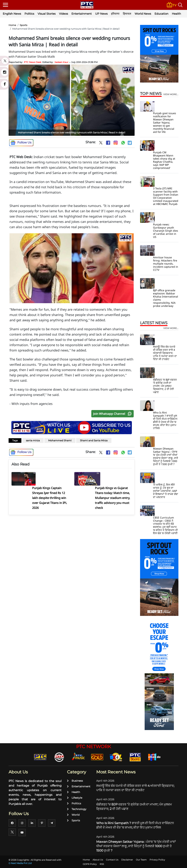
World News (143, 14)
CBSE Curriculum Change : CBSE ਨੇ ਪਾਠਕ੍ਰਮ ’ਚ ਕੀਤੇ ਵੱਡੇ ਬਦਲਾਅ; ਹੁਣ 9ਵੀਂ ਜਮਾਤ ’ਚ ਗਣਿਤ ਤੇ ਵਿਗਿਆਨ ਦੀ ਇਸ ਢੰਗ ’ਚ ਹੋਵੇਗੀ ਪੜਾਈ (165, 525)
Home (12, 25)
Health (176, 14)
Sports (23, 25)
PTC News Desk (33, 62)
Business (75, 781)
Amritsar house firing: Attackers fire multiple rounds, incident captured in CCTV (166, 264)
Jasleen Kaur (61, 62)
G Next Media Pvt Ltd (20, 863)
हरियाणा (115, 14)
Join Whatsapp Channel (113, 414)
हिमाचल (127, 14)
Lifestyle (75, 798)
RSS (102, 864)
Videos (63, 14)
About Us (98, 860)
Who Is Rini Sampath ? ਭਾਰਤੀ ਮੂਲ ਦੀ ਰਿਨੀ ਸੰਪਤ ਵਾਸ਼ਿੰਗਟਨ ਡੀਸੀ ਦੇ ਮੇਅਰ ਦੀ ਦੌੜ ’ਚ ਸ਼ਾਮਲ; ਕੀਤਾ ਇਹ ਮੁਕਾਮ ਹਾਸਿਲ (165, 420)
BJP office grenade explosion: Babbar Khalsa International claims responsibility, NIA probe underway (166, 298)
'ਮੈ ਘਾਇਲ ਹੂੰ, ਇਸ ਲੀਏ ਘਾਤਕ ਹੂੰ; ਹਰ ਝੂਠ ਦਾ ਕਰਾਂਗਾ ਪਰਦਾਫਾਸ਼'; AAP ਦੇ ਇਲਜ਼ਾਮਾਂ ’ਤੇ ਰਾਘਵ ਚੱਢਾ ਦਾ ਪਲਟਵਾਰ (166, 491)
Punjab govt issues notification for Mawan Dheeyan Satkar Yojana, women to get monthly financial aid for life (165, 122)
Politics (29, 14)
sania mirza (33, 440)
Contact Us (112, 860)
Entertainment (82, 14)
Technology (77, 809)
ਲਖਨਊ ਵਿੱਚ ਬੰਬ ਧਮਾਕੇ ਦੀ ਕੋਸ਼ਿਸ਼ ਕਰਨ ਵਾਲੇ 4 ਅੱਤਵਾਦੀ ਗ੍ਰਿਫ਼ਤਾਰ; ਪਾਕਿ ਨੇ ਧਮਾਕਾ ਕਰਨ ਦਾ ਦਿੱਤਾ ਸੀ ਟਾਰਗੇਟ (165, 353)
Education (161, 14)
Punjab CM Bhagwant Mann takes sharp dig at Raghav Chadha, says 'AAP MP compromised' (164, 160)
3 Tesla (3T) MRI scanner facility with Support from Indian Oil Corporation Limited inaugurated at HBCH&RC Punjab (166, 196)
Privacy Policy (157, 860)
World (73, 815)
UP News (101, 14)
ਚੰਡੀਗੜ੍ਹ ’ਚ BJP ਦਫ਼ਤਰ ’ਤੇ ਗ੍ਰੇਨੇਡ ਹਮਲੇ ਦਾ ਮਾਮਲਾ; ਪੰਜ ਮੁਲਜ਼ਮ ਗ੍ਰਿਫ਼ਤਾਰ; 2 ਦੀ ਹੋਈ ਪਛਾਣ (165, 386)
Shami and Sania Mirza (94, 440)
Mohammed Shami (60, 440)
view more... (171, 94)
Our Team (141, 860)
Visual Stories (47, 14)
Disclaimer (127, 860)
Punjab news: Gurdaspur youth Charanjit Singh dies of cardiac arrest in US (166, 231)
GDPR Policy (90, 864)
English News (12, 14)
